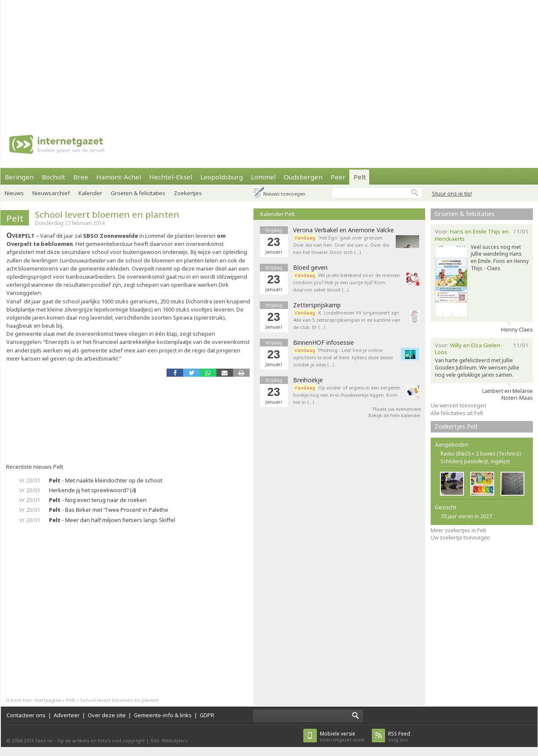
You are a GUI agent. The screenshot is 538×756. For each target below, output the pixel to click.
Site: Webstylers (169, 740)
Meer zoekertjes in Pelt (458, 530)
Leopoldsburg (222, 177)
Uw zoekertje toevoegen (460, 538)
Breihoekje (308, 380)
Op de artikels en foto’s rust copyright (101, 740)
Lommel (263, 177)
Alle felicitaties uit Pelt (457, 413)
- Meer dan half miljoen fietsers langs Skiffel (112, 520)
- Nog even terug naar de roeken (98, 500)
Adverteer (67, 715)
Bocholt (53, 177)
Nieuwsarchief (51, 193)
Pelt (360, 177)
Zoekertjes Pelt (456, 426)
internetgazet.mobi (342, 737)
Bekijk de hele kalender (395, 415)
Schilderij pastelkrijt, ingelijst (475, 461)
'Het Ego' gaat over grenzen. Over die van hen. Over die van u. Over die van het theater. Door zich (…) (341, 245)
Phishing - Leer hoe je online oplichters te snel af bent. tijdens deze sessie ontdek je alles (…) (343, 357)
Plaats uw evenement (397, 409)
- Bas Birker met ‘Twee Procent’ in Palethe (109, 510)
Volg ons (399, 737)
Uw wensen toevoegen (458, 405)
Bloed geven (310, 268)
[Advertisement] (199, 60)
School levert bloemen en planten (107, 214)
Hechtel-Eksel (171, 177)
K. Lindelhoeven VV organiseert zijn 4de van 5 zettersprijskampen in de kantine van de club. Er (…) (347, 320)
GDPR (207, 715)
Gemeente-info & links (163, 715)
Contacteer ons (26, 715)
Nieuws (14, 193)
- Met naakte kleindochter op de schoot (106, 480)
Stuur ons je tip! (452, 193)
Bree (81, 177)
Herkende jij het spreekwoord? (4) (93, 490)
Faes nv (44, 740)
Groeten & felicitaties (138, 193)
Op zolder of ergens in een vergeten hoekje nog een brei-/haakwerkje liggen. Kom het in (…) (347, 395)
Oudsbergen (303, 177)
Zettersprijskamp (317, 305)
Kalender (90, 193)
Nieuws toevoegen (284, 194)
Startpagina (48, 700)
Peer (338, 177)
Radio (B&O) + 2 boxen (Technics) (481, 454)
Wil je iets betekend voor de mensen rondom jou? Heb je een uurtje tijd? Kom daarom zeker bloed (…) (347, 282)
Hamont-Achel (119, 177)
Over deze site (107, 715)
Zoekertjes (188, 193)
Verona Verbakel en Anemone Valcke (344, 230)
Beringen (19, 177)
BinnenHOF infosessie (324, 343)
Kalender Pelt (278, 214)
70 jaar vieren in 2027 (466, 516)
